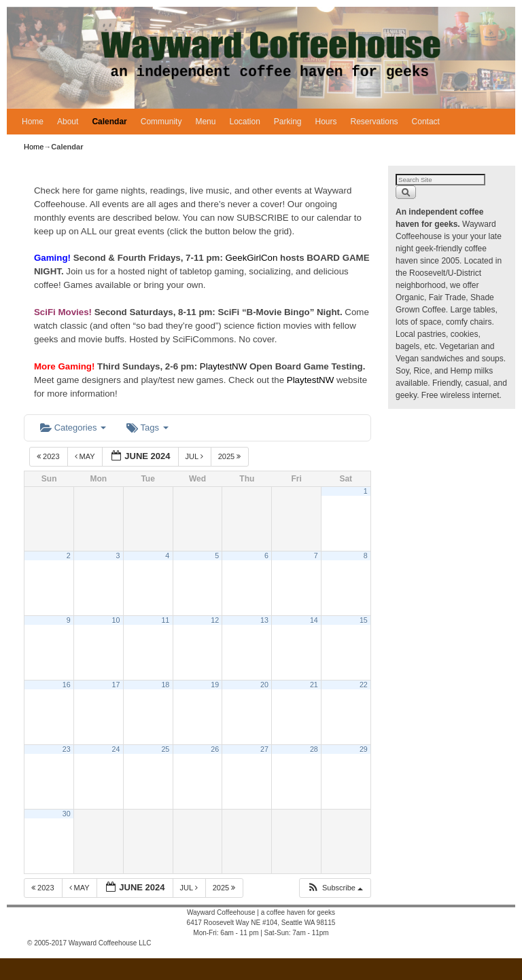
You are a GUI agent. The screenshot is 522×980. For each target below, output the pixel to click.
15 (364, 620)
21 (314, 685)
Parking (288, 122)
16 (67, 685)
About (68, 122)
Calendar (109, 122)
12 (215, 620)
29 (364, 749)
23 (67, 749)
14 (314, 620)
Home (33, 122)
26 (215, 749)
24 (116, 749)
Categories (73, 428)
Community (161, 122)
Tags (147, 428)
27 (264, 749)
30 (67, 814)
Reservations (375, 122)
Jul (195, 456)
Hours (326, 122)
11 (165, 620)
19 (215, 685)
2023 (49, 456)
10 (116, 620)
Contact (426, 122)
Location (244, 122)
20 (264, 685)
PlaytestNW (225, 366)
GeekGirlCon (253, 258)
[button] (335, 888)
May (86, 456)
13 (264, 620)
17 (116, 685)
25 (165, 749)
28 (314, 749)
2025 (231, 456)
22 (364, 685)
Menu (205, 122)
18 (165, 685)
